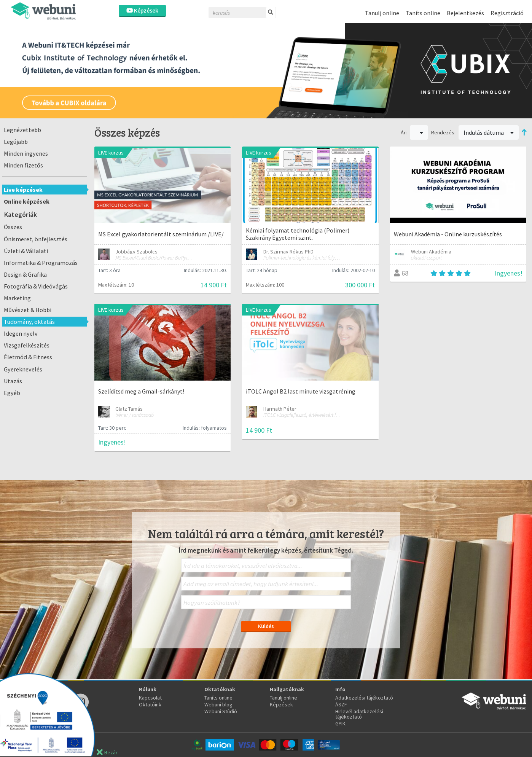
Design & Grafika (25, 274)
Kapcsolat (150, 698)
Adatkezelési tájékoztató (364, 698)
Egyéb (12, 393)
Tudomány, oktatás (29, 322)
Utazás (13, 381)
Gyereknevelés (23, 369)
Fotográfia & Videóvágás (36, 286)
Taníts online (423, 13)
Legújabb (16, 142)
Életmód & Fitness (28, 357)
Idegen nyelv (21, 333)
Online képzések (27, 201)
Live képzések (23, 190)
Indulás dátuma (489, 132)
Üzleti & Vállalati (26, 251)
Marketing (17, 298)
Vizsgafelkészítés (27, 345)
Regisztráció (507, 13)
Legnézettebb (22, 130)
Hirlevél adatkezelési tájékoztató (359, 714)
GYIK (340, 724)
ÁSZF (341, 704)
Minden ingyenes (26, 153)
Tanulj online (382, 13)
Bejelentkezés (465, 13)
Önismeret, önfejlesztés (36, 239)
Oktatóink (150, 704)
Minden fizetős (23, 165)
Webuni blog (218, 704)
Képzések (142, 10)
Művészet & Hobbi (28, 310)
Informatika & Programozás (41, 263)
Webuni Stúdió (221, 711)
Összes (13, 227)
